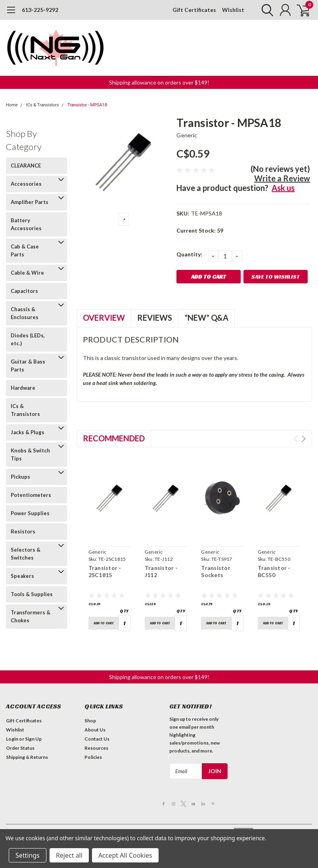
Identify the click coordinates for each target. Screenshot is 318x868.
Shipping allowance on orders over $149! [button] (159, 82)
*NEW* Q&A (206, 318)
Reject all (69, 855)
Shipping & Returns (27, 757)
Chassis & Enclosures (25, 313)
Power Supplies (30, 513)
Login (12, 739)
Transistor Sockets (216, 571)
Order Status (20, 748)
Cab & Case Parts (25, 250)
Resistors (23, 531)
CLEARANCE (26, 166)
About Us (95, 730)
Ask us (283, 188)
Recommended (114, 438)
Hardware (23, 388)
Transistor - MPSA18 (87, 105)
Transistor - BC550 (274, 571)
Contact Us (97, 739)
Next (304, 439)
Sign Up (33, 739)
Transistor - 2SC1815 (105, 571)
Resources (96, 748)
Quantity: (189, 254)
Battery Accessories (26, 224)
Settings (28, 855)
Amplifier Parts (30, 202)
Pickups (20, 477)
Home (12, 105)
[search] (265, 10)
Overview (104, 318)
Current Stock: (200, 230)
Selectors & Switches (26, 554)
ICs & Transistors (43, 105)
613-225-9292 (40, 10)
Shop (90, 721)
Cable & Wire (27, 273)
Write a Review (282, 178)
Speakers (22, 576)
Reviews (155, 318)
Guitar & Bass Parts (28, 366)
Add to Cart (103, 623)
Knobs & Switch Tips (30, 454)
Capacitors (24, 291)
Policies (93, 757)
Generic (187, 135)
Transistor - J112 (161, 571)
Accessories (26, 184)
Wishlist (233, 10)
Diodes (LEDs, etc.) (28, 339)
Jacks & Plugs (28, 432)
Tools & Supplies (32, 594)
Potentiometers (31, 495)
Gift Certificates (194, 10)
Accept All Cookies (125, 855)
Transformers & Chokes (31, 616)
